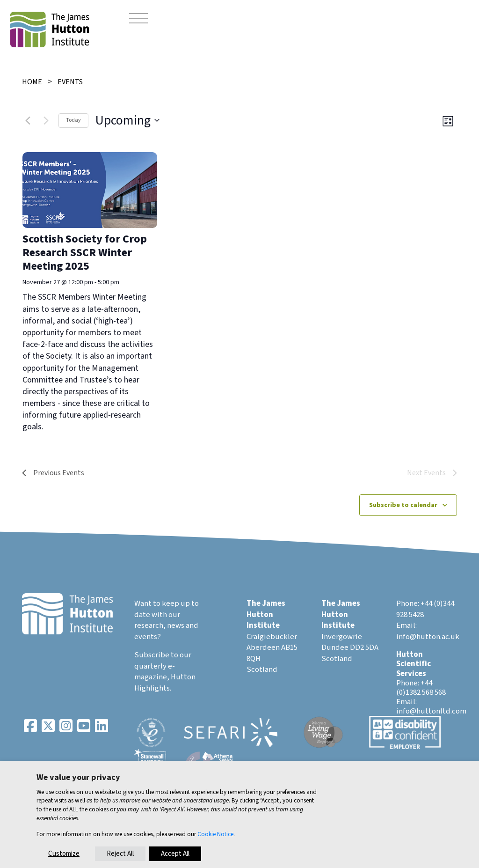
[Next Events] (46, 120)
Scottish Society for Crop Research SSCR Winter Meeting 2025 (85, 253)
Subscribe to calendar (403, 505)
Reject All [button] (120, 854)
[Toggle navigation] (138, 20)
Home (32, 82)
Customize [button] (64, 854)
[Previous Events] (28, 120)
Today (73, 120)
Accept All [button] (175, 854)
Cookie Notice (215, 834)
